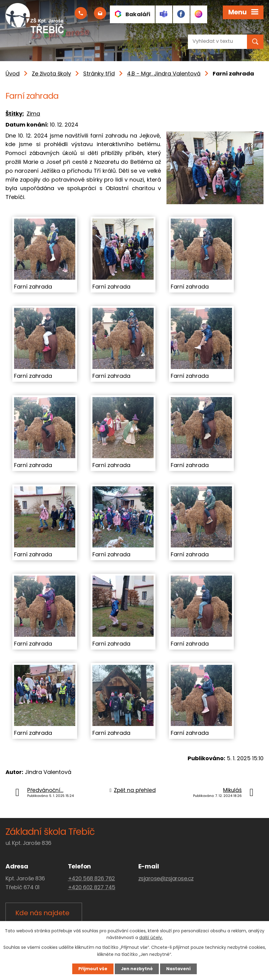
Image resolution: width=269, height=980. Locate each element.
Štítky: (15, 114)
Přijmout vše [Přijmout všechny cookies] (92, 969)
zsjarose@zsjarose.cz (166, 878)
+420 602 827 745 (92, 887)
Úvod (13, 74)
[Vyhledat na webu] (212, 41)
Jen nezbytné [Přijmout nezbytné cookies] (137, 969)
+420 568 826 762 (92, 878)
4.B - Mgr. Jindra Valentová (164, 74)
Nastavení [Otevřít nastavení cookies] (179, 969)
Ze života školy (51, 74)
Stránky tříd (99, 74)
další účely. (151, 938)
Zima (33, 114)
